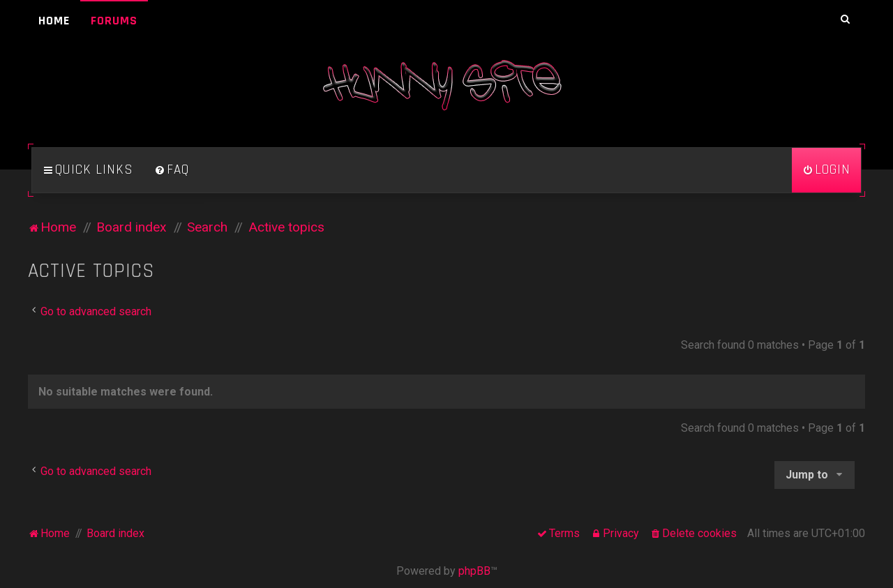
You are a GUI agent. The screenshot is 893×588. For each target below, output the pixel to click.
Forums (114, 21)
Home (54, 21)
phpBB (474, 571)
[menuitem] (172, 170)
